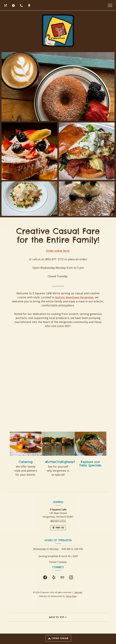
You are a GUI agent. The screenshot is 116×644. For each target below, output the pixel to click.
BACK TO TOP (58, 617)
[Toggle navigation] (110, 5)
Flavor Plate (71, 596)
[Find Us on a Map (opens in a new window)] (29, 5)
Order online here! (58, 256)
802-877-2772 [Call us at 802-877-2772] (58, 521)
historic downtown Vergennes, (75, 303)
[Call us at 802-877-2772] (22, 5)
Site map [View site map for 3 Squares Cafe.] (78, 592)
